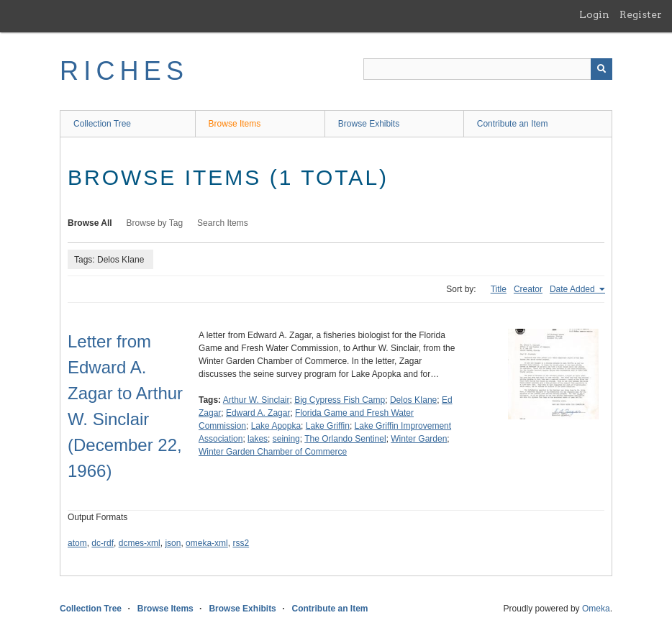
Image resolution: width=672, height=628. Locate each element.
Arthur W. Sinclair (256, 400)
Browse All (90, 223)
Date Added (573, 289)
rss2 (241, 543)
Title (499, 289)
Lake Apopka (276, 426)
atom (77, 543)
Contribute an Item (513, 124)
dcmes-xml (140, 543)
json (173, 543)
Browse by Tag (155, 223)
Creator (528, 289)
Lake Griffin (328, 426)
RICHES (124, 71)
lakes (258, 439)
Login (594, 14)
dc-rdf (103, 543)
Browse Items (235, 124)
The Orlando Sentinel (345, 439)
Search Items (223, 223)
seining (286, 439)
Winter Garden (419, 439)
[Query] (488, 69)
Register (641, 14)
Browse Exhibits (369, 124)
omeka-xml (207, 543)
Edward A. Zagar (258, 413)
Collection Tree (102, 124)
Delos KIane (413, 400)
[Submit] (601, 69)
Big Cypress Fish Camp (340, 400)
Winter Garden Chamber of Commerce (273, 452)
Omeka (596, 609)
